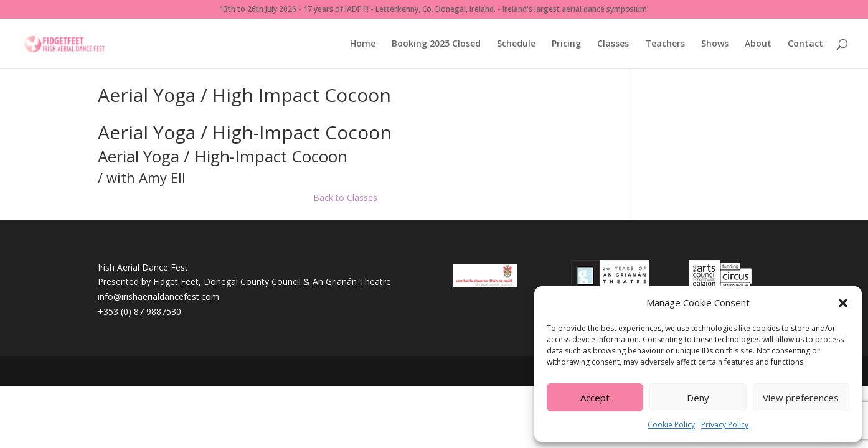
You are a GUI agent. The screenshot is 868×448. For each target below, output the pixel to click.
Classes (613, 44)
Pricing (566, 44)
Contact (805, 44)
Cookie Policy (671, 425)
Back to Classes (345, 198)
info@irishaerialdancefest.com (158, 296)
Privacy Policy (725, 425)
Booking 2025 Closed (436, 44)
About (758, 44)
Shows (715, 44)
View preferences (801, 398)
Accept (595, 398)
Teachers (665, 44)
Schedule (516, 44)
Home (363, 44)
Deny (698, 398)
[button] (843, 303)
